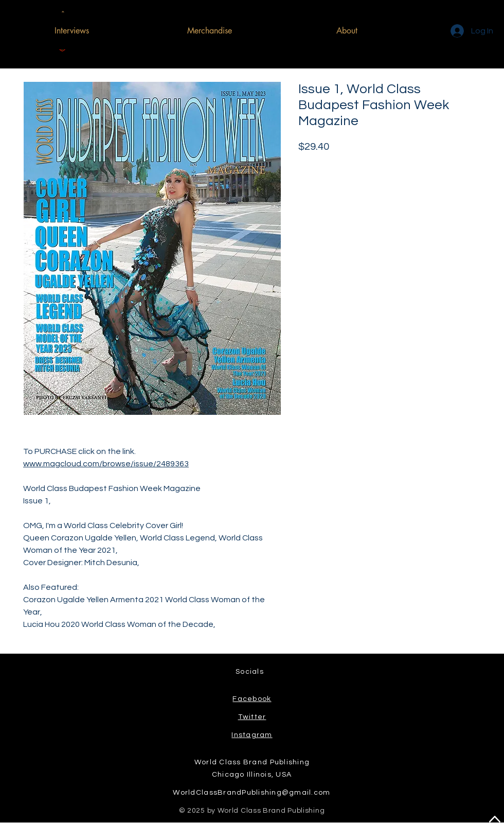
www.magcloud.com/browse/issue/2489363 (106, 464)
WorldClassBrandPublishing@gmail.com (251, 793)
